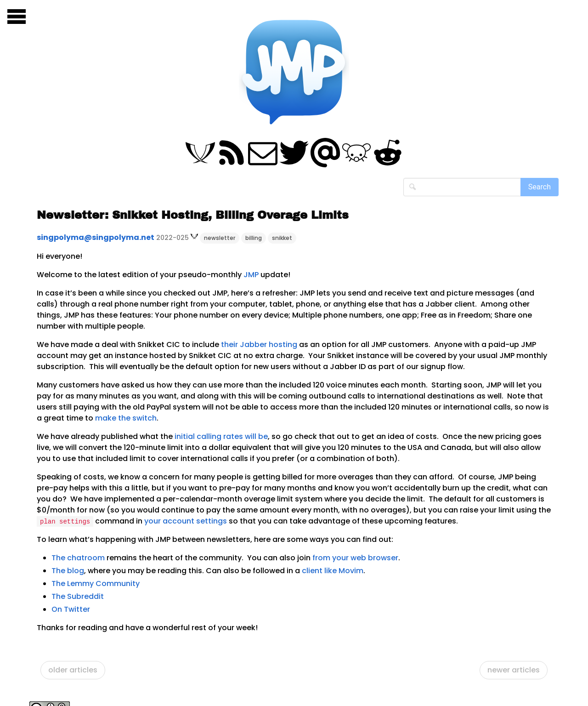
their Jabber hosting (259, 344)
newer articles (514, 670)
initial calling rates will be (221, 436)
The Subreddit (78, 596)
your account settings (186, 521)
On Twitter (71, 609)
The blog (68, 571)
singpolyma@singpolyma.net (96, 237)
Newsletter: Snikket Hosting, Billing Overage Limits (193, 215)
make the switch (126, 418)
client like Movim (333, 571)
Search (540, 187)
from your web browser (355, 558)
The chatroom (78, 558)
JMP (251, 275)
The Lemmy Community (96, 584)
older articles (73, 670)
